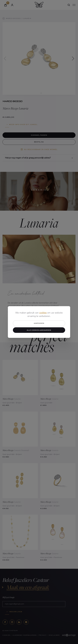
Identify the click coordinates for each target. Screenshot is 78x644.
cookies (43, 313)
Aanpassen (39, 323)
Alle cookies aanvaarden (39, 330)
